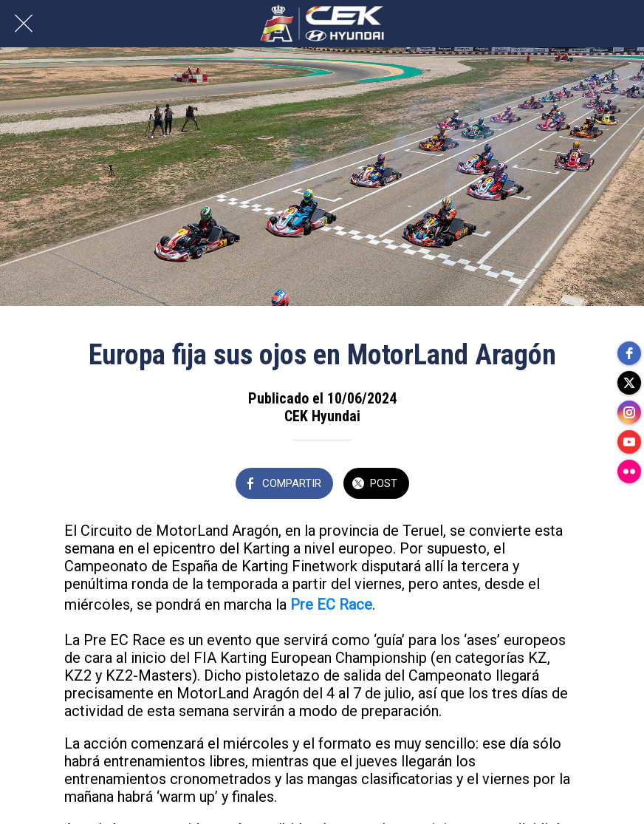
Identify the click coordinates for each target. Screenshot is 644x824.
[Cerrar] (24, 24)
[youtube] (629, 442)
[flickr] (629, 471)
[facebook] (629, 353)
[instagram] (629, 412)
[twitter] (629, 383)
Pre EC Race (331, 605)
